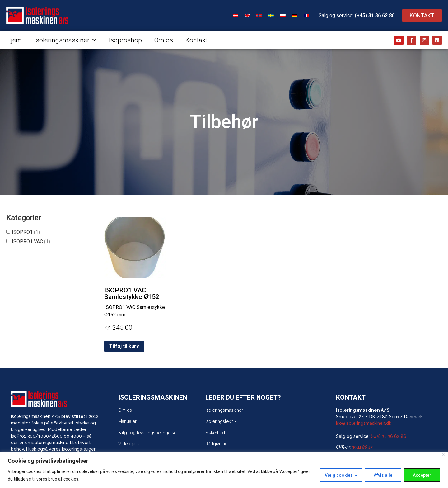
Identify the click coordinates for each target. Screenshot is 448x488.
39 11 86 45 (362, 447)
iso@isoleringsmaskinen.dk (364, 423)
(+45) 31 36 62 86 (375, 15)
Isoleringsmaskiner (65, 40)
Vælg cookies (339, 475)
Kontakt (196, 40)
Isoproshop (125, 40)
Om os (164, 40)
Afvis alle (383, 475)
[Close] (444, 455)
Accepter (422, 475)
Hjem (14, 40)
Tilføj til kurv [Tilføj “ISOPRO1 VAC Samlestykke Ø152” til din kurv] (124, 346)
